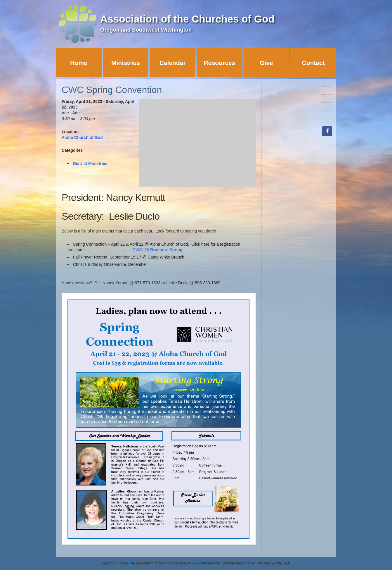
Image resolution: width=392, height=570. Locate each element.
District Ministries (90, 163)
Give (266, 63)
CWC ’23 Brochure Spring (158, 250)
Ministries (126, 63)
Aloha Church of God (82, 137)
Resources (220, 63)
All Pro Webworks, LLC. (272, 563)
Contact (313, 63)
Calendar (173, 63)
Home (79, 63)
